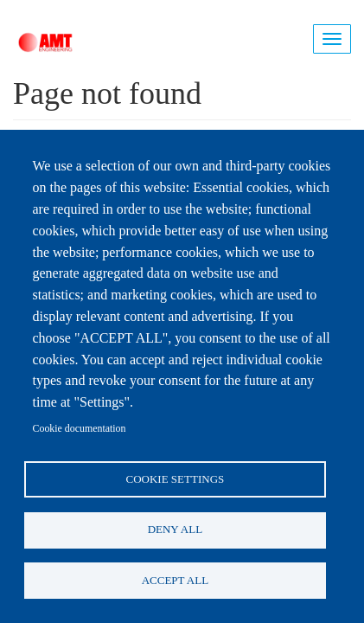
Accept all (175, 580)
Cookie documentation (80, 428)
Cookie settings (176, 479)
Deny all (175, 529)
